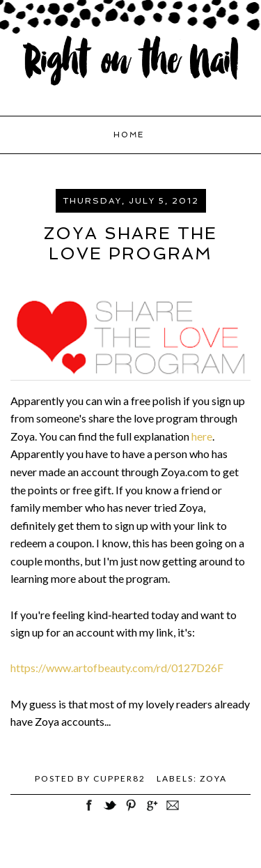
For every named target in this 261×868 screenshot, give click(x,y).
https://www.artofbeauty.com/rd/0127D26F (117, 668)
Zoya (213, 778)
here (202, 436)
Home (129, 135)
